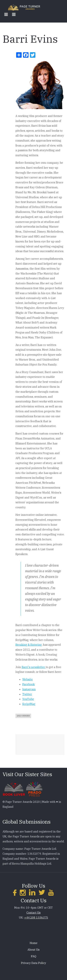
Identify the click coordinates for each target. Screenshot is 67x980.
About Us (33, 950)
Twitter (27, 694)
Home (34, 943)
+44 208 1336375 (36, 918)
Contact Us (33, 913)
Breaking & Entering (29, 645)
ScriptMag (29, 704)
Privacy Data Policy (33, 963)
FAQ (34, 956)
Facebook (29, 684)
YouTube (28, 699)
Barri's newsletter (34, 667)
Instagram (29, 689)
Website (28, 679)
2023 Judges (23, 716)
